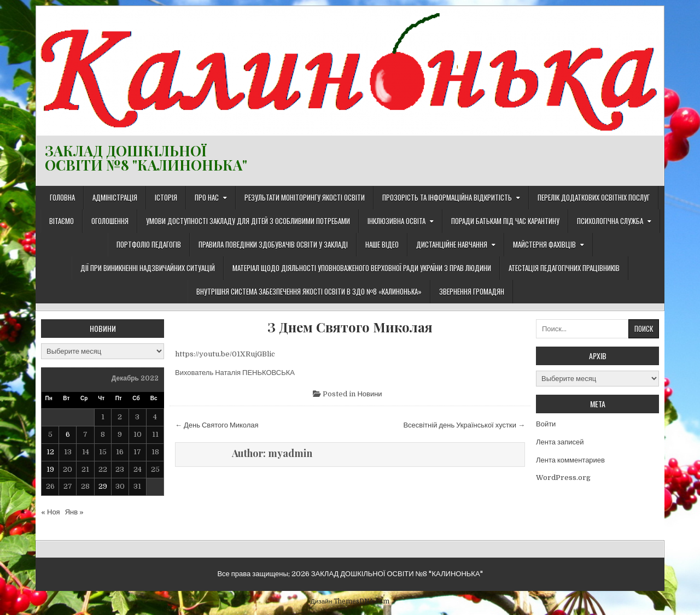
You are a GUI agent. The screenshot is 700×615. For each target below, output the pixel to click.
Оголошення (110, 221)
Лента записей (560, 442)
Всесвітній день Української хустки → (464, 425)
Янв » (74, 512)
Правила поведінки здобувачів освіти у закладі (273, 244)
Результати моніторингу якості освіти (305, 197)
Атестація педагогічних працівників (564, 268)
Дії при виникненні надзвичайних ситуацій (148, 268)
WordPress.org (563, 478)
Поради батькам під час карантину (505, 221)
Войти (546, 424)
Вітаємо (62, 221)
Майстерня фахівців (544, 244)
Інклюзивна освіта (396, 221)
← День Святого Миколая (217, 425)
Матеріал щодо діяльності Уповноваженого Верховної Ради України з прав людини (362, 268)
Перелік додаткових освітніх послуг (594, 197)
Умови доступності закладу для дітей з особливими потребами (248, 221)
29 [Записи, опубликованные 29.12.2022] (103, 486)
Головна (62, 197)
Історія (166, 197)
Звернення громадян (472, 291)
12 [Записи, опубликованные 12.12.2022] (50, 452)
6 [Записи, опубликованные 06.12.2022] (68, 434)
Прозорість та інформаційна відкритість (447, 197)
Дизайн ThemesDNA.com (350, 601)
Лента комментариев (570, 460)
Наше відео (382, 244)
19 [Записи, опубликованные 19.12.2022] (50, 469)
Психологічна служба (610, 221)
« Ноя (51, 512)
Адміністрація (115, 197)
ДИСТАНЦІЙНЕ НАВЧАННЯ (452, 244)
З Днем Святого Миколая (350, 327)
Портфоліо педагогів (149, 244)
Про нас (207, 197)
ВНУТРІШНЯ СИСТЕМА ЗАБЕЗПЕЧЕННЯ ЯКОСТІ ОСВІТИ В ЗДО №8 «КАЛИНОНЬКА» (309, 291)
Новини (369, 394)
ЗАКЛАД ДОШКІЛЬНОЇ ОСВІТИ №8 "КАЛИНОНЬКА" (146, 158)
